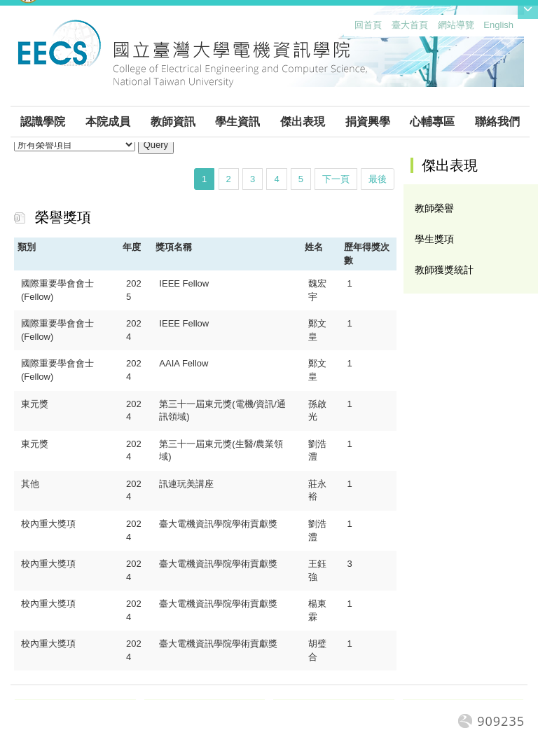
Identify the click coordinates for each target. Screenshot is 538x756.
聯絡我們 (497, 122)
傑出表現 (303, 122)
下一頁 (336, 179)
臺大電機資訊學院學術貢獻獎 (218, 524)
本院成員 (108, 122)
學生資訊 (237, 122)
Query (156, 145)
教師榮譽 (434, 208)
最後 (378, 179)
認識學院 (43, 122)
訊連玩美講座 (186, 484)
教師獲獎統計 (444, 270)
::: (351, 28)
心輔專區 (432, 122)
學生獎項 (434, 239)
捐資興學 (368, 122)
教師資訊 (173, 122)
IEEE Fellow (184, 283)
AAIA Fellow (184, 363)
